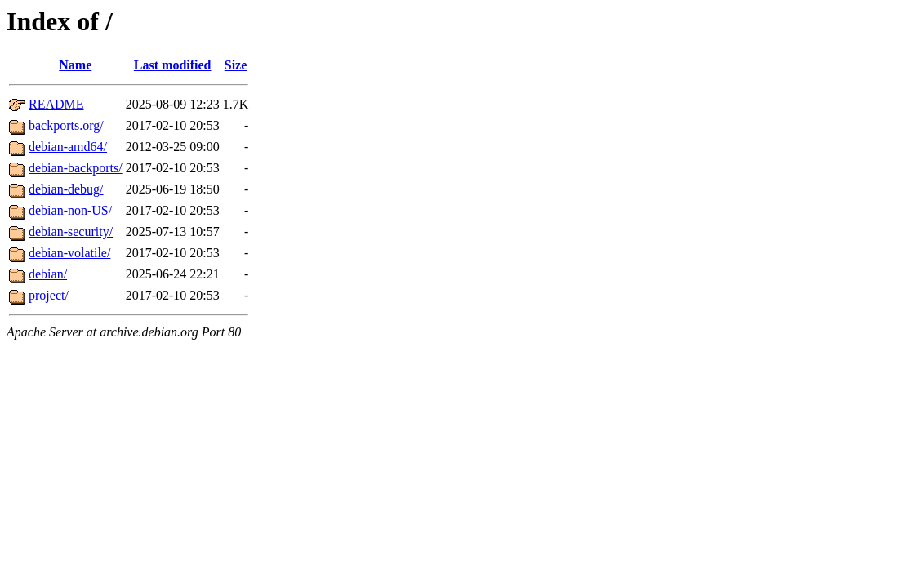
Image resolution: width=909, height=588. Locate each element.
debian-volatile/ (69, 253)
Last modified (173, 65)
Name (75, 65)
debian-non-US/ (70, 210)
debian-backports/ (76, 168)
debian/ (48, 274)
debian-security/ (71, 232)
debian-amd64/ (68, 147)
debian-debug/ (66, 189)
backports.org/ (66, 125)
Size (236, 65)
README (56, 104)
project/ (49, 295)
